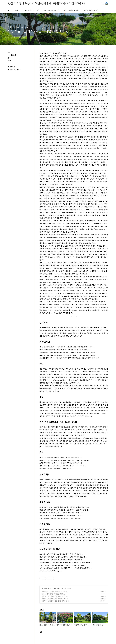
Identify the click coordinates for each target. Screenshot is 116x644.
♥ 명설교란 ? (11, 67)
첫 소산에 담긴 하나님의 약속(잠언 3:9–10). (54, 592)
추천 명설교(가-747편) (51, 10)
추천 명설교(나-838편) (71, 10)
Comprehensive (58, 588)
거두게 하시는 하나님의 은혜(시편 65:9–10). (54, 599)
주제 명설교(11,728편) (32, 10)
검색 (102, 4)
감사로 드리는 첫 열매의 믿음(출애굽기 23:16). (54, 601)
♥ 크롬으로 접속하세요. (14, 70)
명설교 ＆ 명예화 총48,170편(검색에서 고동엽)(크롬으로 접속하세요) (46, 4)
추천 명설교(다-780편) (91, 10)
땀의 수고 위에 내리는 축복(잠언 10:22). (53, 594)
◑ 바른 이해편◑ (47, 588)
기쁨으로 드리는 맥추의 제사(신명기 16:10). (54, 596)
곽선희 (17, 10)
